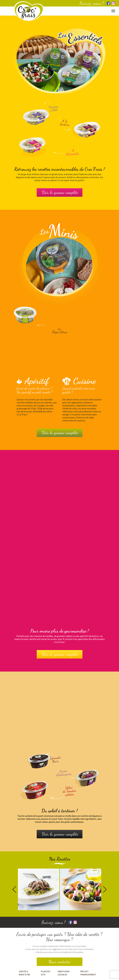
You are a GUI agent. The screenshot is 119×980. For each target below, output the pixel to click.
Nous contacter (59, 962)
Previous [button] (14, 889)
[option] (39, 889)
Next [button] (105, 889)
